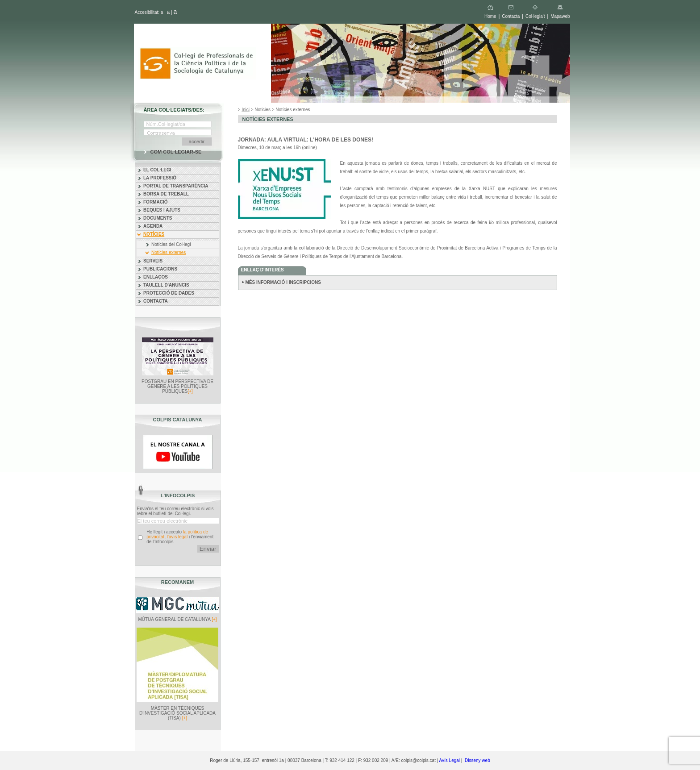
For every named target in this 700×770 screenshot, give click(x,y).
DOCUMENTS (158, 218)
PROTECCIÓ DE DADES (169, 293)
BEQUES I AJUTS (162, 210)
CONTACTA (156, 301)
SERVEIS (153, 261)
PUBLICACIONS (160, 269)
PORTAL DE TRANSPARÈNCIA (176, 186)
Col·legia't (535, 16)
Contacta (511, 16)
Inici (246, 110)
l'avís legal (177, 537)
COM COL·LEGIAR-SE (176, 152)
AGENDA (153, 226)
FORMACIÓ (155, 202)
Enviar (208, 549)
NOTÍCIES (154, 234)
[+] (190, 391)
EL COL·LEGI (157, 170)
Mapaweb (560, 16)
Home (490, 16)
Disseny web (477, 760)
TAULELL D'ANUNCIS (166, 285)
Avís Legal (450, 760)
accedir (197, 142)
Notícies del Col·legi (171, 244)
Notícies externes (169, 252)
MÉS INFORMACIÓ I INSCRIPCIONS (283, 282)
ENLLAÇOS (156, 277)
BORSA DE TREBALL (166, 194)
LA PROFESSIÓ (160, 178)
